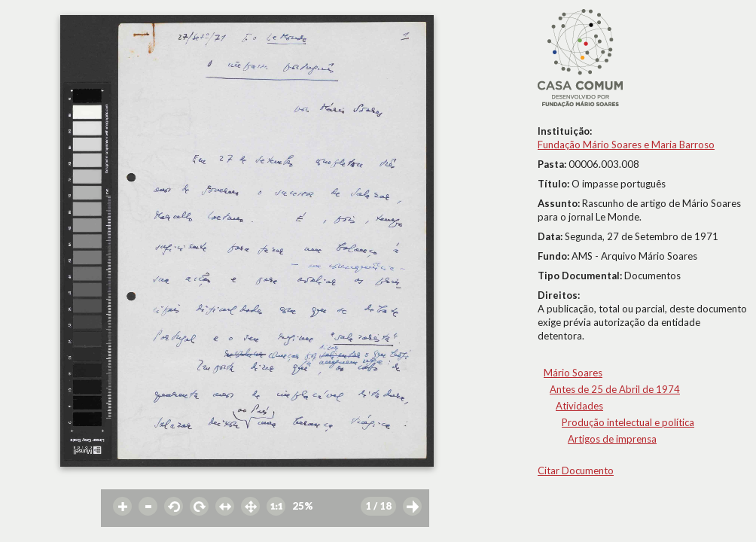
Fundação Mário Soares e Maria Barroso (626, 145)
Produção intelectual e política (628, 422)
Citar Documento (576, 470)
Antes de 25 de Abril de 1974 (615, 389)
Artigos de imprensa (612, 439)
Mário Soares (573, 373)
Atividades (579, 406)
